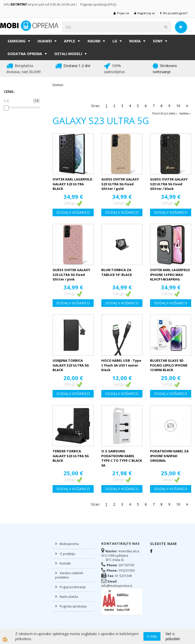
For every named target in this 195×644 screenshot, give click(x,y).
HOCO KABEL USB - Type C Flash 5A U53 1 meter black (121, 365)
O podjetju (67, 554)
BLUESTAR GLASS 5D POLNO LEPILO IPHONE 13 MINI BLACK (169, 365)
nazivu (185, 113)
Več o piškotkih (173, 636)
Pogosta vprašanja (73, 606)
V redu (152, 636)
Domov (58, 85)
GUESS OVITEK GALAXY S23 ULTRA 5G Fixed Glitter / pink (71, 275)
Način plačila (69, 597)
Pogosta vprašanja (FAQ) (99, 4)
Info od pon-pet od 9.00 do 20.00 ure (40, 4)
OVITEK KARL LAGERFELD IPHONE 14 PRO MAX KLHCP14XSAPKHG (170, 275)
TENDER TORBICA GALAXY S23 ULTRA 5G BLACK (71, 456)
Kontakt (65, 563)
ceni (173, 113)
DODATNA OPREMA (25, 54)
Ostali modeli (68, 54)
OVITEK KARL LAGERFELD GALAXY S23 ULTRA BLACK (72, 184)
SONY (158, 41)
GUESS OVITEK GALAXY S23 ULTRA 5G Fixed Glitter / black (169, 184)
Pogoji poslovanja (73, 587)
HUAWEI (45, 41)
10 (178, 106)
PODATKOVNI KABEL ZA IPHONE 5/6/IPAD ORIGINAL (169, 456)
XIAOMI (94, 41)
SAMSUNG (17, 41)
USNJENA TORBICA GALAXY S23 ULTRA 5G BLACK (71, 365)
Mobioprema (69, 544)
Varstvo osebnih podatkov (69, 575)
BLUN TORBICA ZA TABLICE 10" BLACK (117, 272)
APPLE (70, 41)
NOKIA (135, 41)
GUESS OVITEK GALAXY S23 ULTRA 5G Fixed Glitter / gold (120, 184)
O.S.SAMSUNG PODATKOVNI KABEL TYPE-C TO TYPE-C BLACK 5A (122, 458)
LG (115, 41)
